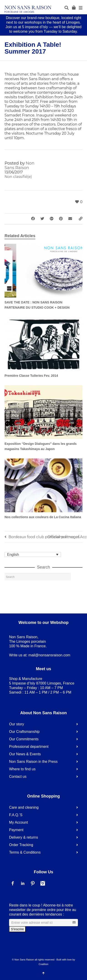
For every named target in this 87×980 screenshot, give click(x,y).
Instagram (43, 883)
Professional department (29, 747)
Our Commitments (24, 739)
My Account (19, 822)
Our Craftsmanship (24, 732)
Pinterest (33, 883)
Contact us (18, 777)
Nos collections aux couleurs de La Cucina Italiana (43, 517)
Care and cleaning (24, 807)
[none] (33, 555)
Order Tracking (21, 845)
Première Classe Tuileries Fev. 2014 (31, 376)
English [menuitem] (13, 554)
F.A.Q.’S (16, 815)
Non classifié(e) (18, 177)
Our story (17, 724)
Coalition (43, 964)
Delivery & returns (24, 837)
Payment (16, 830)
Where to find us (22, 769)
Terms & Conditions (25, 852)
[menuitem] (33, 555)
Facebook (13, 883)
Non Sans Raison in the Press (33, 762)
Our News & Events (25, 754)
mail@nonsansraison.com (49, 655)
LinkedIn (23, 883)
